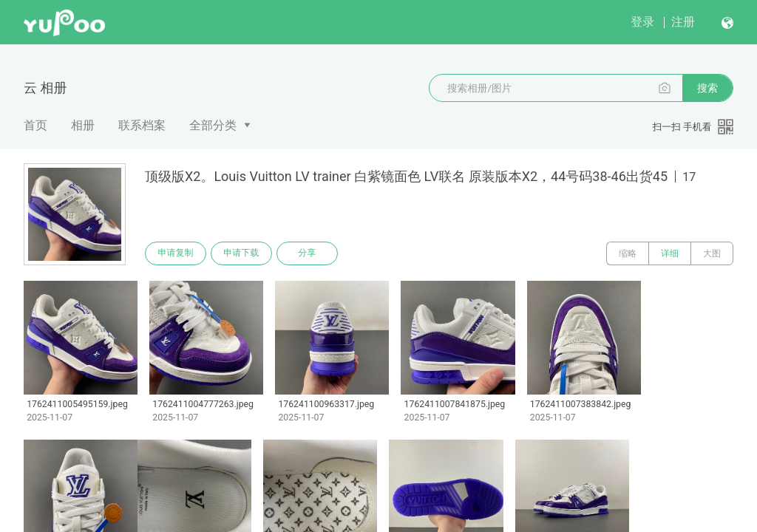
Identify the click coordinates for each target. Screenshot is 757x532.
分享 (309, 253)
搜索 (707, 88)
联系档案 (142, 125)
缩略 (628, 253)
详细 (670, 253)
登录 (642, 22)
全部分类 (213, 125)
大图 (712, 253)
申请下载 (242, 253)
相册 (83, 125)
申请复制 (176, 253)
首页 (35, 125)
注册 (683, 22)
